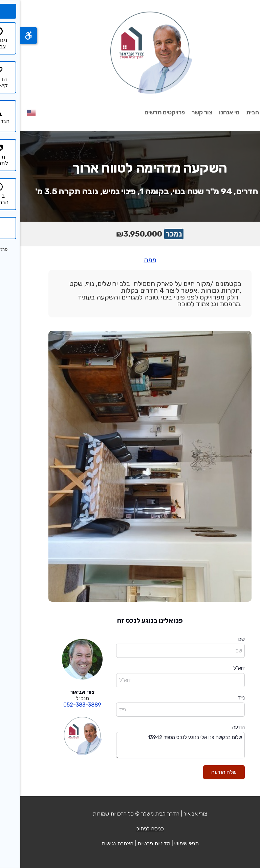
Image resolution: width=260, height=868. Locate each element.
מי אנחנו (209, 112)
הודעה (219, 727)
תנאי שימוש (167, 843)
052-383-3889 (62, 705)
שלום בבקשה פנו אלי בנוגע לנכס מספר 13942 (160, 745)
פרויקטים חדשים (145, 112)
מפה (130, 260)
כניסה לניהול (130, 829)
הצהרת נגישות (97, 843)
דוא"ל (219, 668)
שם (222, 639)
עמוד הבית (240, 112)
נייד (221, 698)
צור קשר (182, 112)
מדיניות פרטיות (134, 843)
